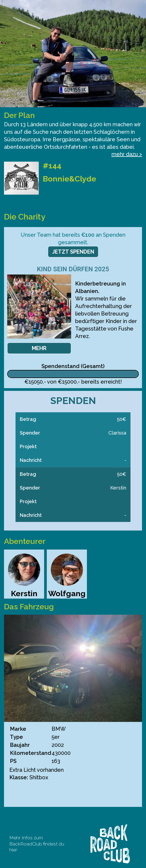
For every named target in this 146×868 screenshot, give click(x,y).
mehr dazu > (127, 154)
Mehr (39, 348)
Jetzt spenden (73, 252)
